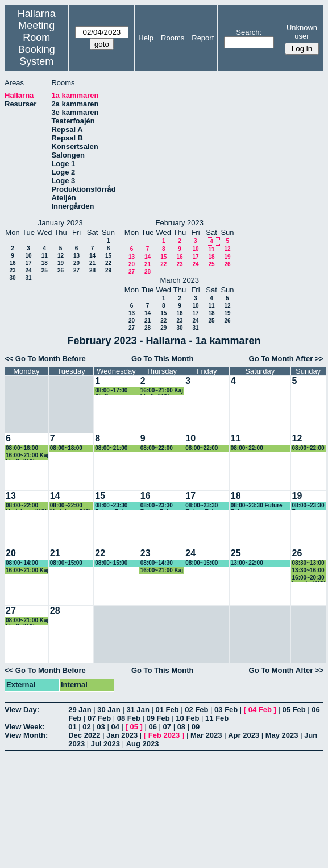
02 (86, 727)
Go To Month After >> (286, 359)
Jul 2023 (105, 744)
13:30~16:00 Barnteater (308, 571)
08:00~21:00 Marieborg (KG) (116, 449)
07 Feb (99, 718)
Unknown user (302, 32)
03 (101, 727)
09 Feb (158, 718)
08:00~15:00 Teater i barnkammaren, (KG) (71, 563)
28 (92, 270)
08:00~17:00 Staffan (111, 391)
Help (146, 38)
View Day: (22, 710)
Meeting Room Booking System (37, 44)
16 (12, 263)
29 (108, 270)
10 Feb (187, 718)
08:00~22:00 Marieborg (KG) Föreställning (252, 449)
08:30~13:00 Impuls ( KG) (309, 563)
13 (76, 256)
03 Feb (226, 710)
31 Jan (138, 710)
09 (196, 727)
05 (134, 727)
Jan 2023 (122, 735)
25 (45, 270)
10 (28, 256)
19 (61, 263)
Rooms (173, 38)
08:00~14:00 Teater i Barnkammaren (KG (26, 563)
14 (92, 256)
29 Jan (80, 710)
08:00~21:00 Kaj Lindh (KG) (27, 621)
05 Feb (294, 710)
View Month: (26, 735)
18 (45, 263)
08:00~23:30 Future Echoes (115, 506)
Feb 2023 (164, 735)
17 (28, 263)
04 (115, 727)
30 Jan (109, 710)
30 (12, 278)
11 (45, 256)
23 (12, 270)
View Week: (25, 727)
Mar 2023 (206, 735)
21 (92, 263)
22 (108, 263)
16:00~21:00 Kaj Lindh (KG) (162, 391)
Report (203, 38)
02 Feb (196, 710)
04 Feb (260, 710)
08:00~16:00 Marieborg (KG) (26, 449)
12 (61, 256)
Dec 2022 (84, 735)
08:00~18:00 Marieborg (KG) (71, 449)
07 (167, 727)
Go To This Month (163, 359)
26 (61, 270)
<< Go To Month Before (45, 359)
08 (181, 727)
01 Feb (167, 710)
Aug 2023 (143, 744)
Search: (249, 32)
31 (28, 278)
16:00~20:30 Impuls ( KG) (309, 578)
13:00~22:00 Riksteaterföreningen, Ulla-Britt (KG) (260, 563)
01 (72, 727)
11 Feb (217, 718)
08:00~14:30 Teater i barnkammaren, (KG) (161, 563)
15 (108, 256)
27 (76, 270)
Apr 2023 (244, 735)
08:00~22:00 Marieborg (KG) (161, 449)
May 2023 (282, 735)
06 (152, 727)
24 (28, 270)
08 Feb (129, 718)
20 (76, 263)
